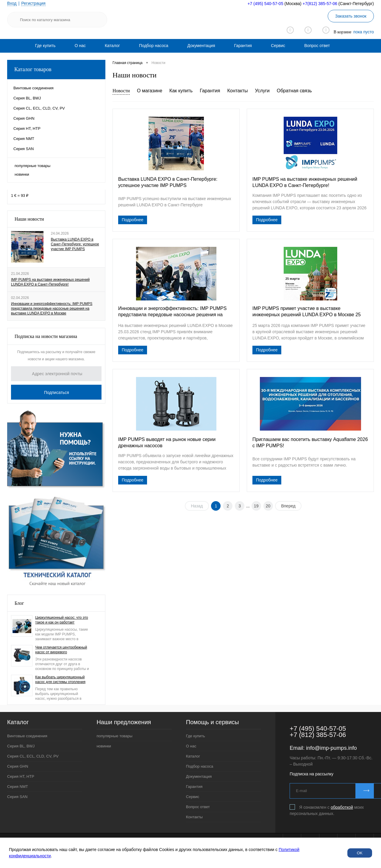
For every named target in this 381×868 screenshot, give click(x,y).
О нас (80, 46)
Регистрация (34, 3)
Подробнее (133, 220)
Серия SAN (17, 797)
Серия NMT (18, 787)
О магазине (150, 91)
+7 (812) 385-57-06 (318, 735)
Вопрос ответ (317, 46)
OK (360, 853)
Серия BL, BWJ (21, 746)
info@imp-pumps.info (331, 748)
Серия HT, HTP (21, 776)
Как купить (181, 91)
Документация (201, 46)
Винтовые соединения (27, 736)
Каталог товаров (56, 70)
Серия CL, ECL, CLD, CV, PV (33, 756)
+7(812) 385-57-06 (320, 4)
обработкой (342, 807)
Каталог (112, 46)
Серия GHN (18, 766)
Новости (121, 91)
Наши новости (29, 219)
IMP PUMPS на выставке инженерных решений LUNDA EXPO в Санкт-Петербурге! (50, 282)
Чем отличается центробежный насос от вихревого (61, 650)
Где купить (45, 46)
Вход (12, 3)
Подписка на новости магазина (46, 336)
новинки (22, 174)
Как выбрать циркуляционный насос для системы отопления (60, 680)
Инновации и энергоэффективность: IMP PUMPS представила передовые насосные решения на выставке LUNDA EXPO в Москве (52, 308)
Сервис (278, 46)
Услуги (262, 91)
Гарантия (243, 46)
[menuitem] (45, 46)
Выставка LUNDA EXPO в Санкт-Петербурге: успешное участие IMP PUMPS (75, 244)
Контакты (237, 91)
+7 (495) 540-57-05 (265, 4)
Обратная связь (294, 91)
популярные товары (32, 166)
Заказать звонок (351, 16)
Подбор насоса (154, 46)
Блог (19, 603)
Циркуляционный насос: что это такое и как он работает (61, 620)
